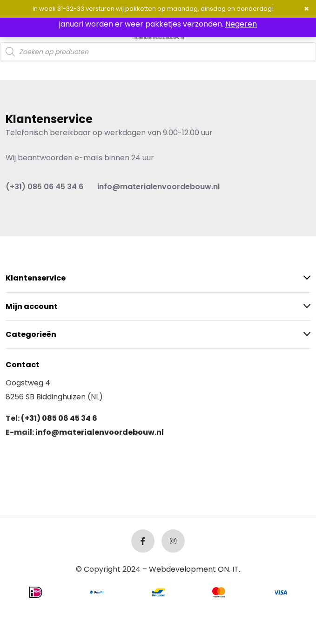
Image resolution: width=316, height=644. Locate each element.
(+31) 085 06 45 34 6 (44, 187)
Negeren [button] (241, 24)
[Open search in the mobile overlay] (158, 52)
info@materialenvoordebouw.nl (158, 187)
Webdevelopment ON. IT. (195, 569)
